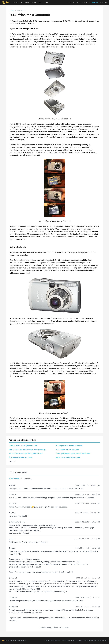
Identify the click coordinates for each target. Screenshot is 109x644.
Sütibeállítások (103, 640)
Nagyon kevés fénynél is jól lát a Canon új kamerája (27, 450)
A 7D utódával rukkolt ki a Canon (67, 450)
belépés (95, 2)
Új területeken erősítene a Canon (21, 457)
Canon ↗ (12, 461)
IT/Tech (16, 2)
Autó (40, 2)
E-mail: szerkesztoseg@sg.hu (87, 640)
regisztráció (103, 2)
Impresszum (66, 640)
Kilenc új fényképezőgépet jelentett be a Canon (73, 453)
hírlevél (84, 2)
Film (46, 2)
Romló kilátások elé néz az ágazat (68, 457)
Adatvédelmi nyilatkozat (52, 640)
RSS (79, 2)
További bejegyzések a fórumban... (55, 627)
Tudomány (25, 2)
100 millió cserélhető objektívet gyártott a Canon (26, 453)
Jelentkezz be (14, 479)
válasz (93, 485)
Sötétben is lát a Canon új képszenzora (23, 446)
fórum (73, 2)
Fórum (73, 640)
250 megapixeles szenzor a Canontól (69, 446)
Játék (34, 2)
